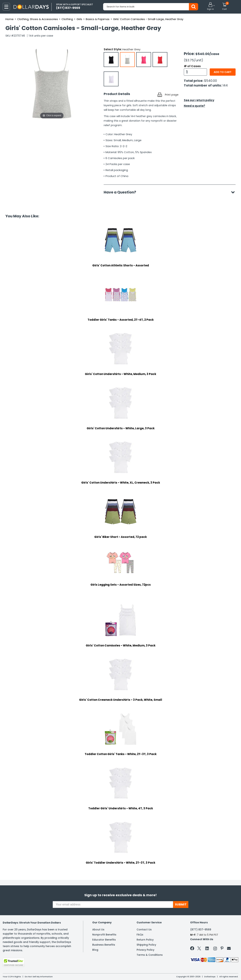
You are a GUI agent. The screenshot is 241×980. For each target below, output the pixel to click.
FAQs (140, 935)
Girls (79, 19)
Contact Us (144, 930)
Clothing (67, 19)
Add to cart (223, 72)
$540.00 (211, 81)
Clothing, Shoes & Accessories (38, 19)
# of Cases (192, 66)
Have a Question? (122, 192)
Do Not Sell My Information (39, 977)
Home (9, 19)
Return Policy (145, 940)
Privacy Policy (145, 950)
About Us (98, 930)
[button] (210, 7)
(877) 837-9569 (201, 930)
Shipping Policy (146, 945)
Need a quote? (195, 106)
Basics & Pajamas (98, 19)
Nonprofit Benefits (104, 935)
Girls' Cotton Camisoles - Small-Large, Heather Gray (148, 19)
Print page (172, 95)
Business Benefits (104, 945)
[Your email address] (113, 905)
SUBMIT (181, 904)
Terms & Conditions (150, 955)
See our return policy (199, 100)
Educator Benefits (104, 940)
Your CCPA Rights (12, 977)
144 (225, 85)
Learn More (209, 972)
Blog (95, 950)
